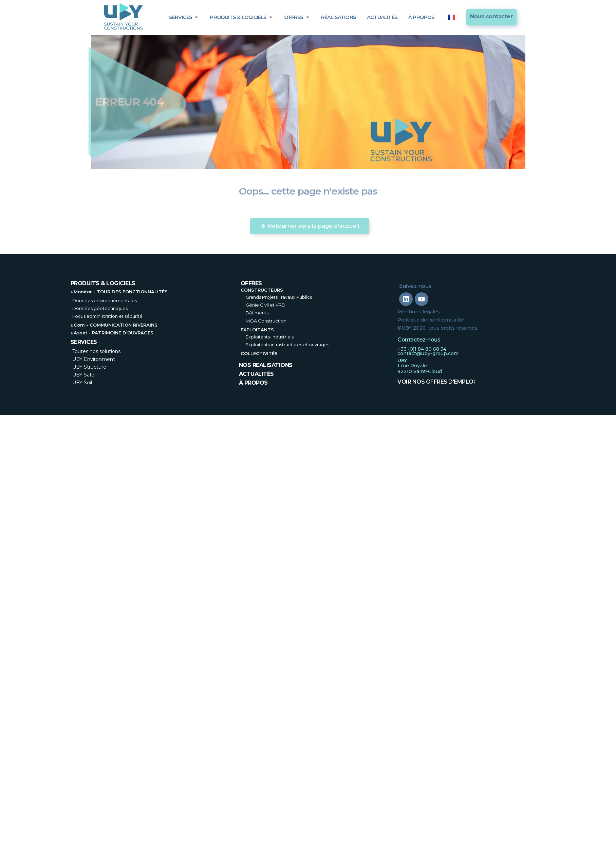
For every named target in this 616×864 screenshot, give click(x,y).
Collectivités (259, 353)
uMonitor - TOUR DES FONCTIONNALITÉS (119, 292)
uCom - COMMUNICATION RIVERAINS (114, 325)
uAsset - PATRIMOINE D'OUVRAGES (112, 333)
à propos (253, 383)
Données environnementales (105, 300)
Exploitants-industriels (270, 337)
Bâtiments (257, 313)
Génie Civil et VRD (266, 305)
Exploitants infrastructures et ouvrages (287, 345)
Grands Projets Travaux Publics (279, 297)
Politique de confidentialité (431, 320)
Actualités (256, 374)
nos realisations (266, 365)
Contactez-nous (419, 340)
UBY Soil (82, 383)
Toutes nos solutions (96, 351)
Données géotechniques (100, 308)
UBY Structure (89, 367)
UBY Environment (94, 359)
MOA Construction (266, 321)
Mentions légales (419, 312)
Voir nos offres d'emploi (436, 382)
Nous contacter (491, 16)
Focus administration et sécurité (107, 316)
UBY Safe (83, 375)
